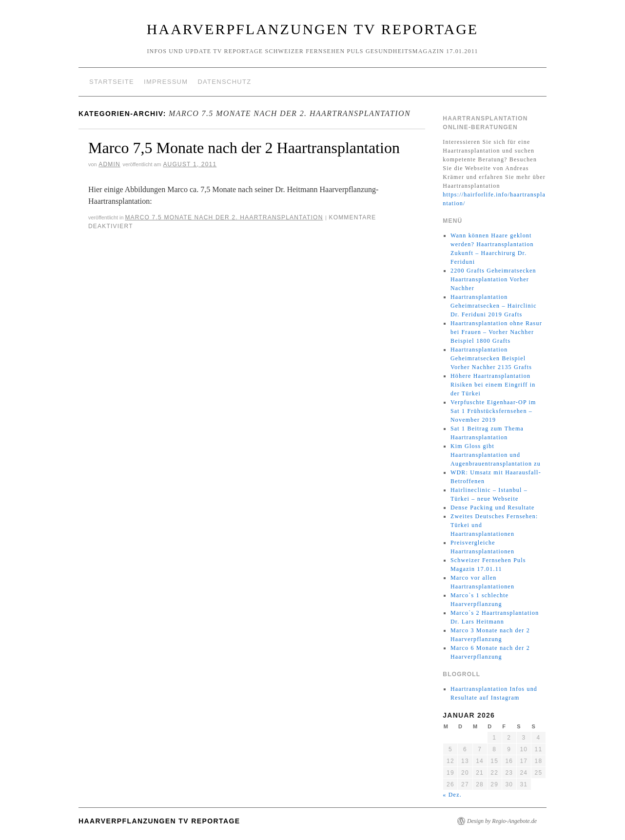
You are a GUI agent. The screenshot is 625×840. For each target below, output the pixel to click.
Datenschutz (224, 82)
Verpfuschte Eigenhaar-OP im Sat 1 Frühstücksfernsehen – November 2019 (493, 411)
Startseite (112, 82)
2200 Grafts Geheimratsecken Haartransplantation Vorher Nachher (493, 279)
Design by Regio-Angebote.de (502, 821)
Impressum (166, 82)
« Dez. (452, 795)
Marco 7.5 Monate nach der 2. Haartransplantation (224, 217)
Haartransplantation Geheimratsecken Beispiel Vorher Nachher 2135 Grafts (491, 358)
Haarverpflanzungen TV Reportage (312, 29)
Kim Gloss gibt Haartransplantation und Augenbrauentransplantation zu (496, 455)
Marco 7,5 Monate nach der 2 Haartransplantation (244, 148)
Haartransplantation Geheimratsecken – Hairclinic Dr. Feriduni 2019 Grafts (494, 306)
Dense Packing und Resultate (493, 508)
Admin (109, 164)
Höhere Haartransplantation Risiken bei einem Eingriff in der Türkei (493, 385)
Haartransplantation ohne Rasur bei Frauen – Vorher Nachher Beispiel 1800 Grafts (496, 332)
